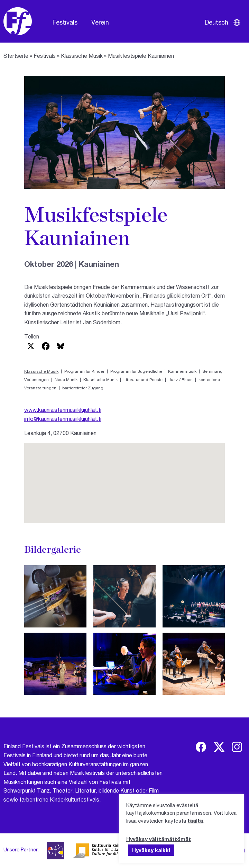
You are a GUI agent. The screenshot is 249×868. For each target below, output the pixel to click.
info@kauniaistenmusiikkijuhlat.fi (63, 419)
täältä (195, 821)
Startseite (16, 56)
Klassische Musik (82, 56)
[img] (201, 747)
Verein (100, 22)
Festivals (65, 22)
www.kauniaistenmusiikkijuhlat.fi (63, 410)
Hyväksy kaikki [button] (151, 850)
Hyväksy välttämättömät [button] (159, 839)
